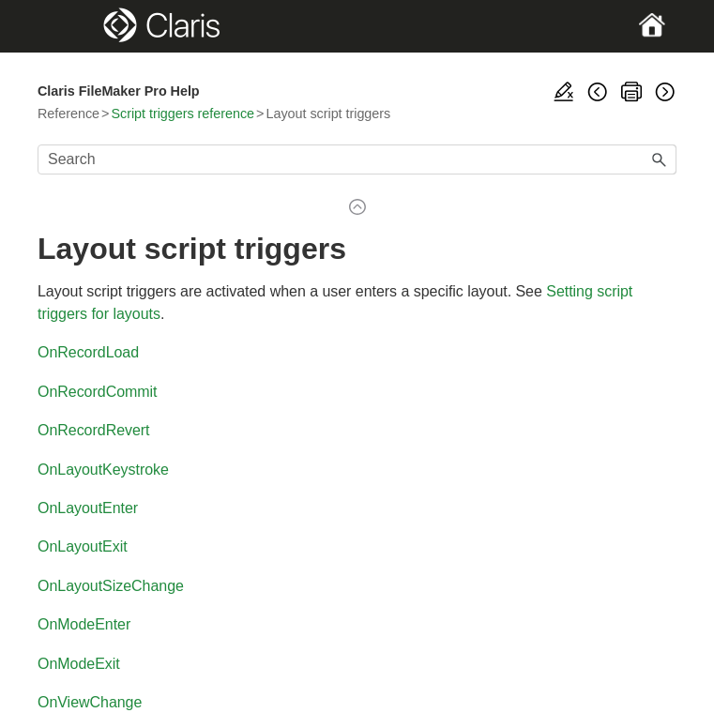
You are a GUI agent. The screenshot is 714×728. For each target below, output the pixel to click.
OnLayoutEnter (88, 508)
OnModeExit (79, 664)
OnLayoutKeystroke (103, 470)
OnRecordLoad (88, 352)
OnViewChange (90, 702)
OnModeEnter (84, 624)
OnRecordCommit (98, 392)
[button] (660, 159)
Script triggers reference (182, 114)
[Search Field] (357, 159)
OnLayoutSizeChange (111, 586)
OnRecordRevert (94, 430)
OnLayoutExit (83, 546)
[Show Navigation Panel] (68, 26)
